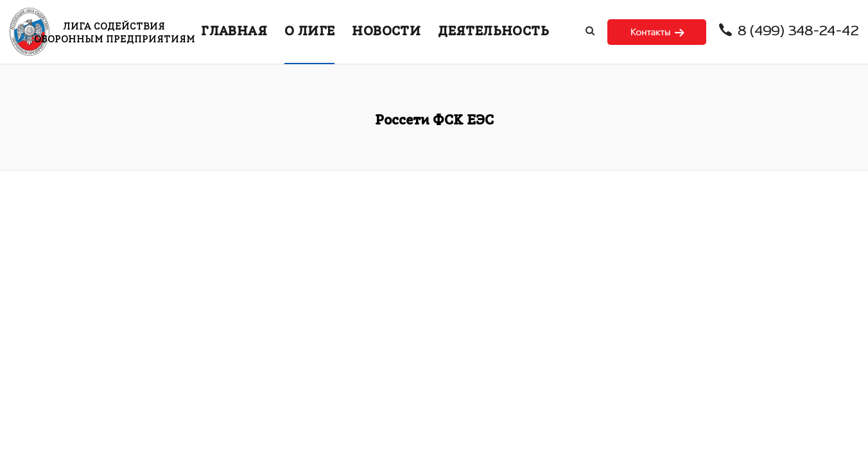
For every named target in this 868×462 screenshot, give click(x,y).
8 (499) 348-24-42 (789, 32)
